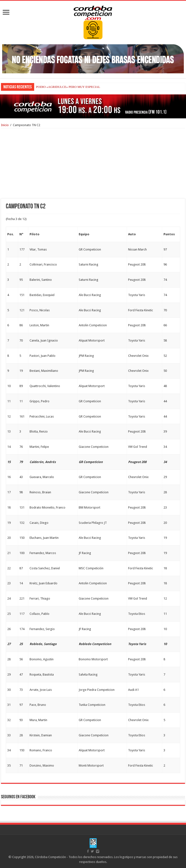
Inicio (5, 125)
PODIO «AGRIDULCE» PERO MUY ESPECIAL (68, 87)
